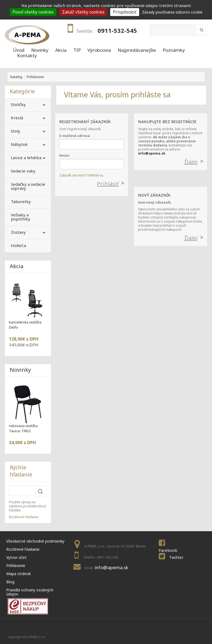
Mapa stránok (19, 574)
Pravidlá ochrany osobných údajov (30, 592)
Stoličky (18, 104)
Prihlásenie (35, 77)
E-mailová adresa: (75, 136)
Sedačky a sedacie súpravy (28, 186)
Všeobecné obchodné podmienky (35, 541)
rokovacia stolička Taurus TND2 (23, 428)
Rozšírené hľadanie (24, 517)
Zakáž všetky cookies (83, 12)
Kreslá (17, 118)
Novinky (40, 50)
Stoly (16, 131)
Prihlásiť (108, 184)
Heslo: (65, 156)
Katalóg (16, 77)
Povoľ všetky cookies (33, 12)
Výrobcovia (99, 50)
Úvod (19, 50)
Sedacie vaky (23, 171)
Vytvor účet (16, 557)
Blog (10, 582)
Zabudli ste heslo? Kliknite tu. (82, 175)
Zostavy (18, 232)
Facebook (168, 550)
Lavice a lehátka (26, 158)
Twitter (176, 557)
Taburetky (21, 201)
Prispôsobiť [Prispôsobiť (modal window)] (125, 12)
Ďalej (191, 162)
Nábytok (19, 144)
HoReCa (18, 245)
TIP (77, 50)
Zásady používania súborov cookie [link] (172, 12)
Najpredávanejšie (137, 50)
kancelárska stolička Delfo (25, 325)
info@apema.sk (152, 153)
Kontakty (27, 56)
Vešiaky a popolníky (21, 217)
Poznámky (174, 50)
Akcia (61, 50)
